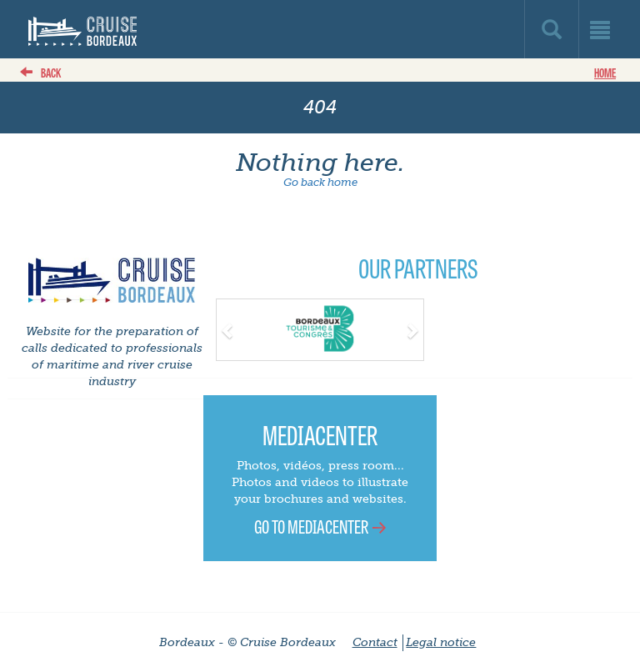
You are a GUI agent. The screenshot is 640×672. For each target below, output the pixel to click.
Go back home (320, 182)
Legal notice (441, 642)
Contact (375, 642)
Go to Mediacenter (311, 526)
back (51, 72)
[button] (232, 328)
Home (605, 72)
